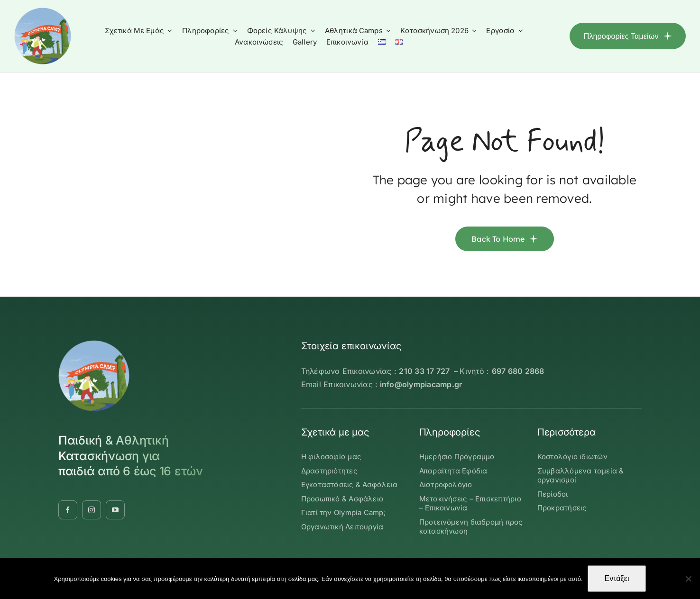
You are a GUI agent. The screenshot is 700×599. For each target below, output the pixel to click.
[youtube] (115, 510)
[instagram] (92, 510)
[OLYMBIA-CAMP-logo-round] (43, 11)
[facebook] (68, 510)
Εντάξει (617, 578)
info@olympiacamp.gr (421, 384)
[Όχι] (688, 579)
